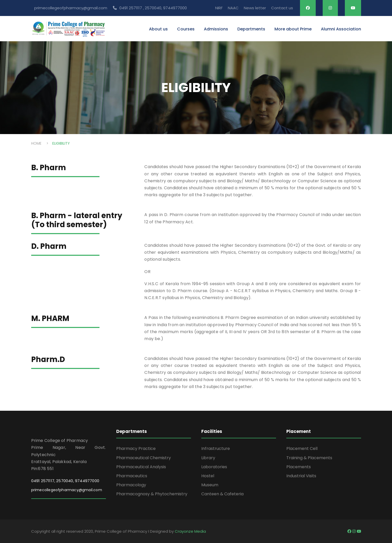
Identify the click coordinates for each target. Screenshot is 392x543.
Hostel (208, 476)
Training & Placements (309, 458)
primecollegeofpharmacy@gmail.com (67, 490)
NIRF (219, 8)
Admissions (216, 29)
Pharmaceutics (132, 476)
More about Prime (293, 29)
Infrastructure (216, 449)
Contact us (282, 8)
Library (208, 458)
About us (158, 29)
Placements (299, 467)
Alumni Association (341, 29)
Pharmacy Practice (136, 449)
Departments (251, 29)
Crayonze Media (190, 531)
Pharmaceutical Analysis (141, 467)
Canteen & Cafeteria (222, 494)
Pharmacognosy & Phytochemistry (152, 494)
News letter (255, 8)
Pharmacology (131, 485)
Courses (186, 29)
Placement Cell (302, 449)
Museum (210, 485)
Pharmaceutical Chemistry (144, 458)
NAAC (233, 8)
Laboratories (214, 467)
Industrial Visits (301, 476)
